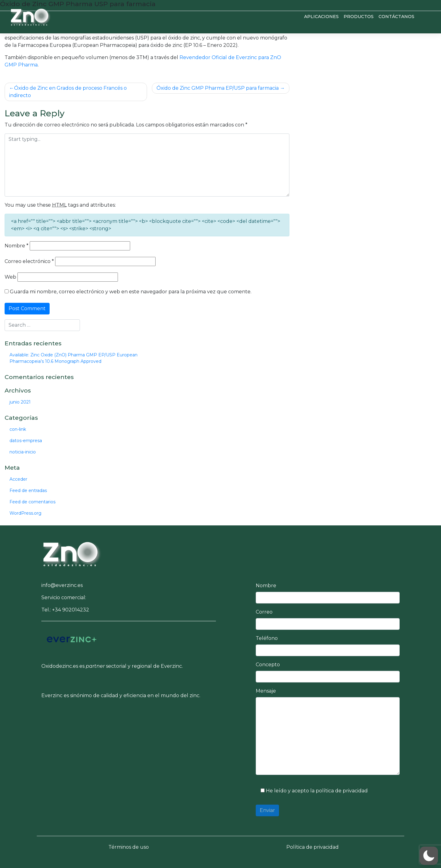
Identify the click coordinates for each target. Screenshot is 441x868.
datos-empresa (26, 441)
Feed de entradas (28, 490)
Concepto (268, 665)
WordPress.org (25, 513)
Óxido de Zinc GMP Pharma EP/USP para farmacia (218, 88)
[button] (72, 553)
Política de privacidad (313, 847)
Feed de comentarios (32, 502)
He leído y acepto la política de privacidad (312, 791)
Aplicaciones (321, 17)
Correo (264, 612)
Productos (359, 17)
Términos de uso (129, 847)
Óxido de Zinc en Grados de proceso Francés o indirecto (68, 92)
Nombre (17, 246)
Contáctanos (396, 17)
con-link (18, 429)
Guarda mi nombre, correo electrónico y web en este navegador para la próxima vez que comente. (131, 292)
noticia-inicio (23, 452)
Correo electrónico (29, 261)
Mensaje (266, 691)
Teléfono (267, 638)
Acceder (18, 479)
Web (10, 277)
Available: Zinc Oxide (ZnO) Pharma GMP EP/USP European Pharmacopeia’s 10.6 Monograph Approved (73, 358)
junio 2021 (20, 402)
